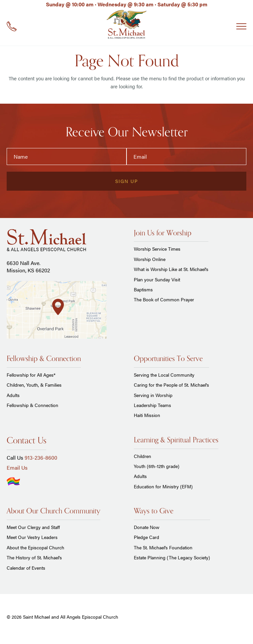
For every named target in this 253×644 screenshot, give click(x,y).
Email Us (17, 467)
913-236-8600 (41, 457)
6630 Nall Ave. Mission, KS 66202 (28, 266)
